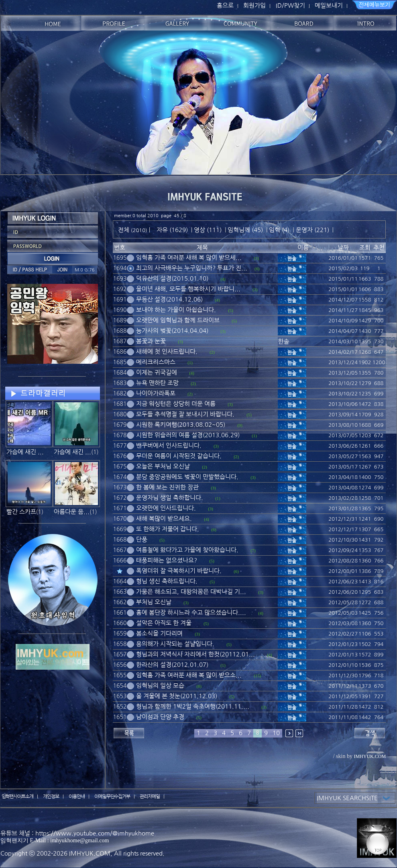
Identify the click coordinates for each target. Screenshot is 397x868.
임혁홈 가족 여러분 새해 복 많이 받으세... (189, 258)
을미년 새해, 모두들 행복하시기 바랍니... (188, 289)
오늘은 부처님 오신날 (163, 466)
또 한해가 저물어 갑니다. (168, 529)
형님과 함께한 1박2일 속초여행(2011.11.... (193, 706)
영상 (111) (208, 230)
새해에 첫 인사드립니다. (167, 351)
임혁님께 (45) (245, 230)
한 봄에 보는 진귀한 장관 (167, 487)
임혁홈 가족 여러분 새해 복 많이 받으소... (189, 675)
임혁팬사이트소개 (18, 797)
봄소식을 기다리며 (159, 633)
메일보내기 (329, 5)
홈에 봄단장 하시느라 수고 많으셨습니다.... (191, 612)
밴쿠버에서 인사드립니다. (169, 445)
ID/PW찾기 (290, 5)
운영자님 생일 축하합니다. (170, 498)
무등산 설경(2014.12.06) (169, 299)
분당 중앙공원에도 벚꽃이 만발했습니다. (187, 477)
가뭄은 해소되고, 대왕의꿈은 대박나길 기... (191, 592)
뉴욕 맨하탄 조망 (157, 383)
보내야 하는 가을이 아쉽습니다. (176, 310)
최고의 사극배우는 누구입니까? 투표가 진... (192, 268)
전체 (124, 230)
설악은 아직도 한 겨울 (164, 623)
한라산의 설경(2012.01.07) (172, 665)
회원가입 (254, 5)
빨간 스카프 (21, 512)
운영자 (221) (313, 230)
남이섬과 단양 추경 (160, 717)
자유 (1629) (172, 230)
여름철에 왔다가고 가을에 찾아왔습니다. (187, 550)
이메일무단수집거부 (112, 797)
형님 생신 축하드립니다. (167, 581)
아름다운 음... (72, 512)
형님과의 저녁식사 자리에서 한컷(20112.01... (195, 654)
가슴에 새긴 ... (25, 452)
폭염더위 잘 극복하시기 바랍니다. (179, 571)
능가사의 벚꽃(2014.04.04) (172, 331)
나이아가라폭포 (156, 393)
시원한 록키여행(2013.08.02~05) (181, 425)
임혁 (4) (279, 230)
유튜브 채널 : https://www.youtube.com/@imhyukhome (77, 833)
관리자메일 (150, 797)
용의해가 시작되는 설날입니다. (175, 644)
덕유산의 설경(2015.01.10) (172, 278)
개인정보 (51, 797)
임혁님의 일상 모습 (160, 686)
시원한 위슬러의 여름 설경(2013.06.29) (188, 435)
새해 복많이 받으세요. (164, 519)
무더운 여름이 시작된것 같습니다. (179, 456)
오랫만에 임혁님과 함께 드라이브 (178, 320)
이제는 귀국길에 (157, 372)
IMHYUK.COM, (91, 853)
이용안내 (77, 797)
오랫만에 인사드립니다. (166, 508)
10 (276, 733)
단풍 (142, 539)
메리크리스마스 (156, 362)
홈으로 (225, 5)
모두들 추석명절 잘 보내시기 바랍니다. (185, 414)
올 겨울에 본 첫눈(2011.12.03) (177, 696)
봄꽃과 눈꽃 (151, 341)
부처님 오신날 (154, 602)
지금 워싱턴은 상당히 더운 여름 (176, 404)
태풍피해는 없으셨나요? (167, 560)
